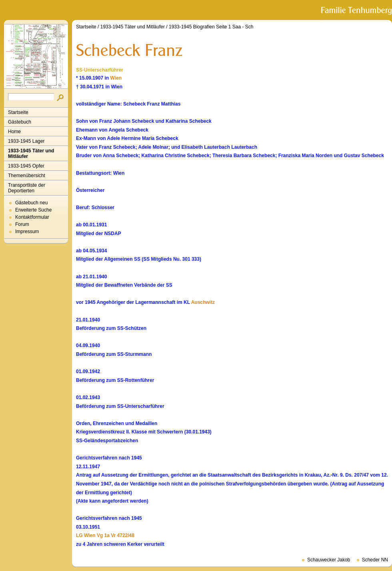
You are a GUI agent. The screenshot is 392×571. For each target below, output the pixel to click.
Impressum (27, 232)
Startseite (18, 112)
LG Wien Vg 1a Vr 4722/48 (105, 535)
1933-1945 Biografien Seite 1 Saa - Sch (211, 27)
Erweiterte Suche (33, 210)
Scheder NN (375, 560)
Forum (22, 224)
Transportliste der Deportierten (27, 188)
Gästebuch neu (31, 203)
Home (14, 132)
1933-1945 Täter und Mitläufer (31, 154)
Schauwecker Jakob (329, 560)
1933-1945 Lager (26, 141)
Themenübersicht (27, 176)
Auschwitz (203, 302)
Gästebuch (20, 122)
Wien (116, 78)
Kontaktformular (32, 217)
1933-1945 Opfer (26, 166)
